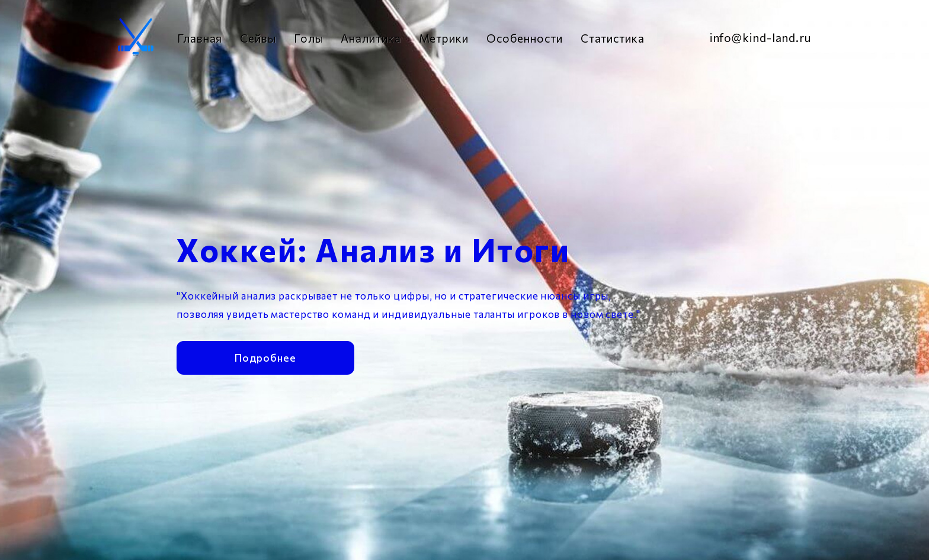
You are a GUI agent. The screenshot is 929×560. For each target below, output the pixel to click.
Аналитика (371, 38)
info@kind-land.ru (760, 38)
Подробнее (265, 356)
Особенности (525, 38)
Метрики (444, 38)
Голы (309, 38)
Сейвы (258, 38)
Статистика (613, 38)
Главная (200, 38)
